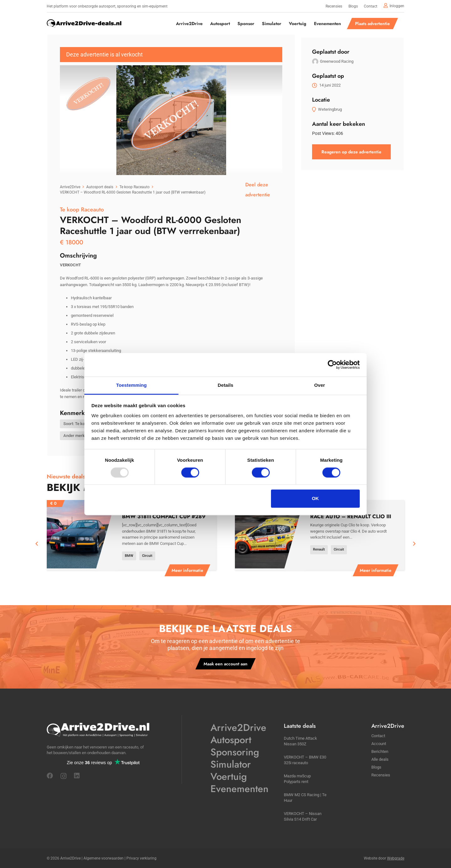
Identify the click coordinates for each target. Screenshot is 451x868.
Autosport (231, 740)
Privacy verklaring (141, 858)
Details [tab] (225, 385)
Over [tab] (320, 385)
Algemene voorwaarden (103, 858)
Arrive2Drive (238, 728)
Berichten (380, 751)
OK (315, 499)
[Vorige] (37, 544)
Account (379, 744)
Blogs (376, 767)
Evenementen (239, 789)
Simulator (231, 764)
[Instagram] (64, 776)
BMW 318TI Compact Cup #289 (164, 516)
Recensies (381, 775)
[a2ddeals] (84, 24)
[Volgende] (414, 544)
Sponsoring (235, 752)
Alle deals (380, 759)
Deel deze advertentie (258, 190)
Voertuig (229, 777)
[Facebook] (50, 776)
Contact (378, 736)
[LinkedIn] (77, 776)
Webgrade (396, 858)
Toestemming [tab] (131, 385)
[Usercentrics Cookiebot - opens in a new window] (332, 365)
